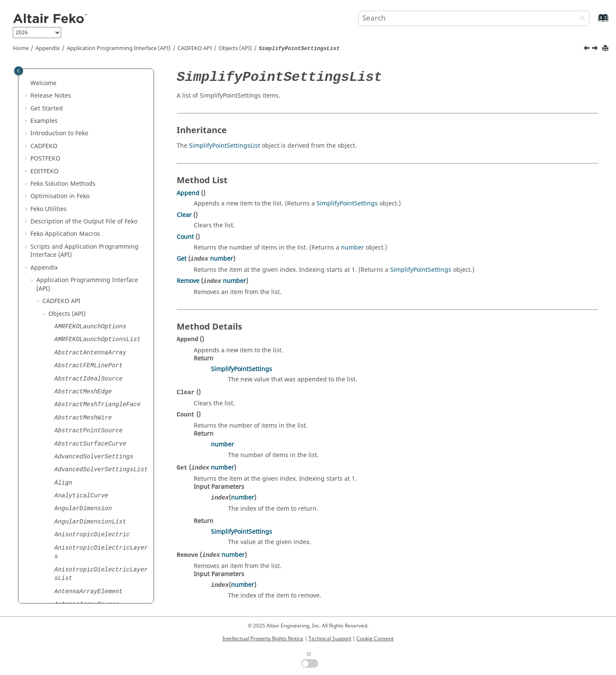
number (352, 248)
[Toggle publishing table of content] (19, 71)
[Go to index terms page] (594, 22)
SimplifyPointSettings (347, 204)
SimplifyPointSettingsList (225, 146)
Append (188, 193)
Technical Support (330, 639)
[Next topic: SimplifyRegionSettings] (596, 49)
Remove (188, 281)
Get (182, 259)
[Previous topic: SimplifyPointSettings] (587, 49)
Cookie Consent (375, 639)
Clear (184, 215)
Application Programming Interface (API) (119, 48)
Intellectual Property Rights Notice (263, 639)
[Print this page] (606, 49)
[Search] (580, 19)
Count (185, 237)
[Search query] (474, 18)
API (195, 48)
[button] (51, 74)
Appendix (48, 48)
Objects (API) (235, 48)
